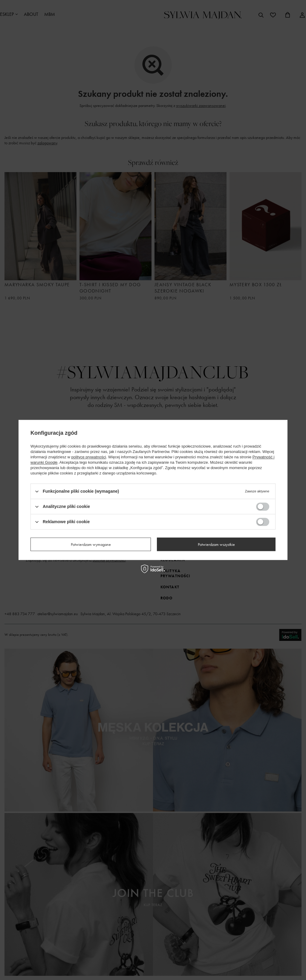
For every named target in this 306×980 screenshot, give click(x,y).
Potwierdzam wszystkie (216, 544)
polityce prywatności (89, 457)
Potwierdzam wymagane (91, 544)
